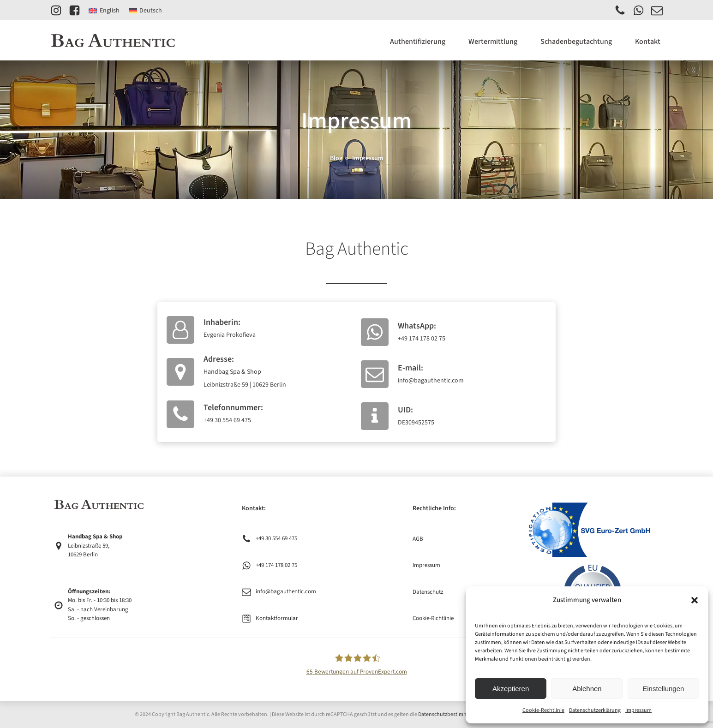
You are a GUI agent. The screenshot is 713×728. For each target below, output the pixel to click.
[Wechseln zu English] (104, 11)
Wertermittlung (493, 42)
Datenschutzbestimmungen (451, 714)
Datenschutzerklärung (595, 710)
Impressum (638, 710)
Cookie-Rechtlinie (543, 710)
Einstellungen (663, 689)
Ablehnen (587, 689)
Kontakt (648, 42)
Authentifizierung (418, 42)
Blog (336, 158)
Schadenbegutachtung (576, 42)
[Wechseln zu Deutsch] (146, 11)
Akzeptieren (511, 689)
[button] (695, 600)
